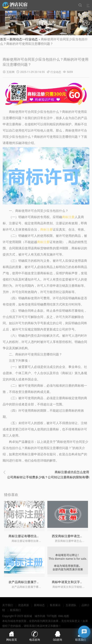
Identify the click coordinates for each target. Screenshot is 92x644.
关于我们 (8, 605)
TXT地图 (52, 616)
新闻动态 (16, 39)
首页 (3, 39)
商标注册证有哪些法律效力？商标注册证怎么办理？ (44, 536)
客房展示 (55, 605)
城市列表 (40, 616)
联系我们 (15, 610)
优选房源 (23, 605)
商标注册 (68, 217)
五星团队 (71, 605)
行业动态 (31, 39)
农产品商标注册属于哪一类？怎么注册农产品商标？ (44, 582)
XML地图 (63, 616)
